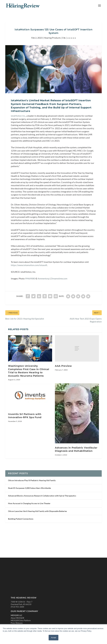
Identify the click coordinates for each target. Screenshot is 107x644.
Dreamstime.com (59, 299)
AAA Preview (63, 387)
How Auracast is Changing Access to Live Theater (29, 527)
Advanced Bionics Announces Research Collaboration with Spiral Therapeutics (42, 520)
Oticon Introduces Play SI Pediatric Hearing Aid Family (32, 504)
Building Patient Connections (21, 543)
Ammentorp (44, 299)
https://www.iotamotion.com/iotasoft (29, 286)
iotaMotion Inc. (18, 123)
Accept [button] (54, 638)
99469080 (30, 299)
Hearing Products (52, 45)
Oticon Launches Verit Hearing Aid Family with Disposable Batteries (37, 535)
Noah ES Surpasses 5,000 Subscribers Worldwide (29, 512)
